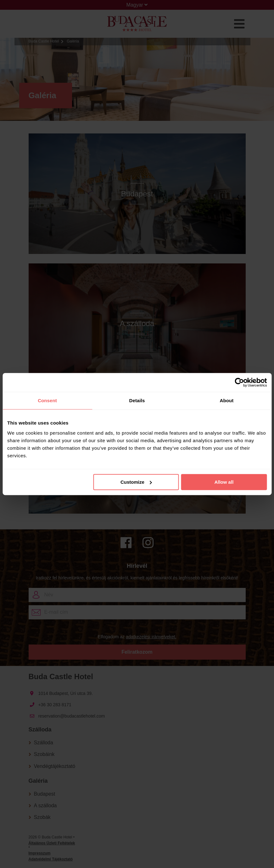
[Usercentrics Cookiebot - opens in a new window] (239, 382)
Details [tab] (137, 400)
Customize (136, 482)
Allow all (224, 482)
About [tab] (227, 400)
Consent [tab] (47, 400)
